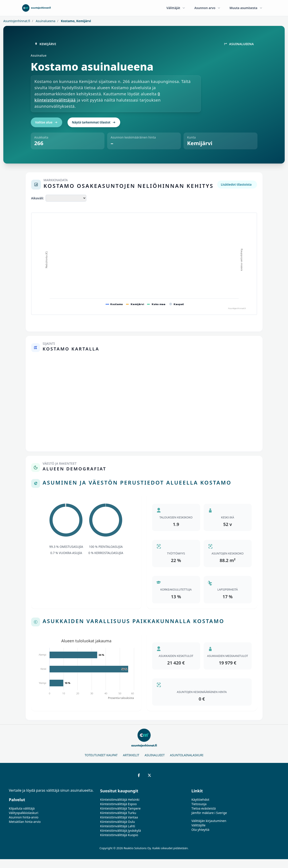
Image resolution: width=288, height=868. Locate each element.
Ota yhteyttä (200, 830)
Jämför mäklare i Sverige (209, 813)
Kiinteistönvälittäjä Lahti (118, 826)
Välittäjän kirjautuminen (209, 821)
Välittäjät (176, 8)
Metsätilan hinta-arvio (25, 822)
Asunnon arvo (208, 8)
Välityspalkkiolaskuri (24, 813)
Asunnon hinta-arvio (24, 817)
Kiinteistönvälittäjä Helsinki (120, 800)
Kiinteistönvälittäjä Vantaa (119, 817)
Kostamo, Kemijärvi (75, 21)
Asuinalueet (155, 755)
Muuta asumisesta (246, 8)
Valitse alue (46, 122)
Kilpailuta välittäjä (22, 808)
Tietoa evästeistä (204, 808)
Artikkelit (131, 755)
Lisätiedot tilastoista (236, 184)
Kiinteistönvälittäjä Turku (118, 813)
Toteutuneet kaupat (101, 755)
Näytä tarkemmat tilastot (94, 122)
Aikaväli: (38, 198)
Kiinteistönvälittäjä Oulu (117, 822)
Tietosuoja (199, 804)
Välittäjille (199, 825)
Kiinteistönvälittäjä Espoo (118, 804)
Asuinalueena (45, 21)
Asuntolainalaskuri (187, 755)
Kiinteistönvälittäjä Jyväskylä (120, 830)
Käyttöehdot (200, 800)
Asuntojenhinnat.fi (17, 21)
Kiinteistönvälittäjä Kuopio (119, 835)
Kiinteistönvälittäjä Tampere (120, 808)
